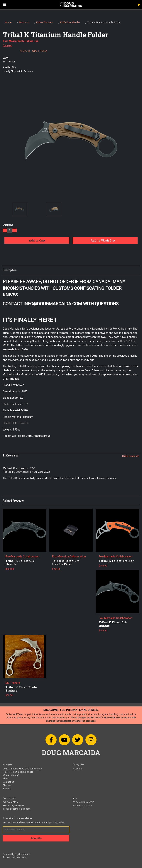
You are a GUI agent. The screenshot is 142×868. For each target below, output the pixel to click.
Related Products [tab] (13, 501)
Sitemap (7, 789)
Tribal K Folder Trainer (116, 561)
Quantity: (8, 225)
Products (77, 769)
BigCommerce (22, 854)
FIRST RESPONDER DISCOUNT (18, 772)
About (6, 779)
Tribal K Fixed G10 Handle (113, 624)
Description (10, 270)
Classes (7, 785)
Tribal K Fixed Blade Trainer (21, 689)
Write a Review (40, 51)
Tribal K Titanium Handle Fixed (66, 562)
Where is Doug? (11, 775)
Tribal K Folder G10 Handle (20, 562)
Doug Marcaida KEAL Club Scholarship (22, 769)
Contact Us (9, 782)
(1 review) (25, 51)
